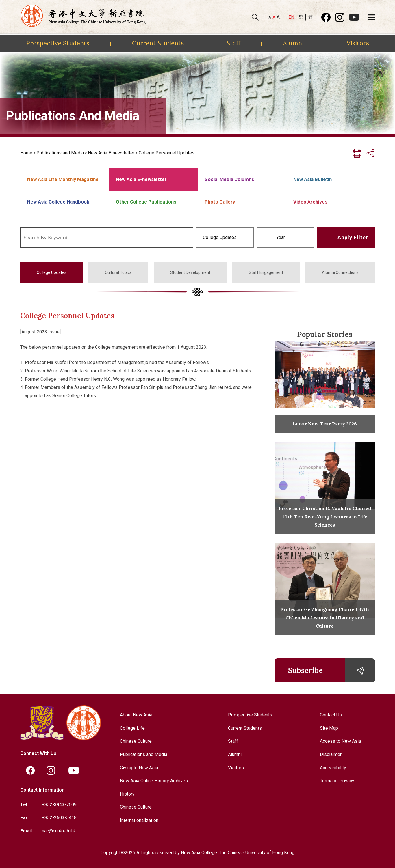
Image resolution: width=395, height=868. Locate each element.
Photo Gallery (220, 202)
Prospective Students (58, 43)
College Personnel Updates (167, 153)
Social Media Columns (229, 179)
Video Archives (310, 202)
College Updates (52, 272)
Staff (233, 43)
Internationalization (139, 820)
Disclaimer (331, 754)
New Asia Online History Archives (154, 781)
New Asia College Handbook (58, 202)
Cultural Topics (118, 272)
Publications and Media (60, 153)
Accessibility (333, 768)
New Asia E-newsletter (111, 153)
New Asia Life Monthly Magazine (63, 179)
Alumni (293, 43)
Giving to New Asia (139, 768)
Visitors (358, 43)
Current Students (158, 43)
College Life (132, 728)
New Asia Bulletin (313, 179)
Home (26, 153)
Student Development (190, 272)
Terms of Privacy (337, 781)
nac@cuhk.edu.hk (59, 831)
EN (291, 17)
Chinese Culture (136, 741)
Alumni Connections (340, 272)
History (127, 794)
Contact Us (331, 715)
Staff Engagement (266, 272)
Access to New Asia (340, 741)
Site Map (329, 728)
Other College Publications (146, 202)
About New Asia (136, 715)
